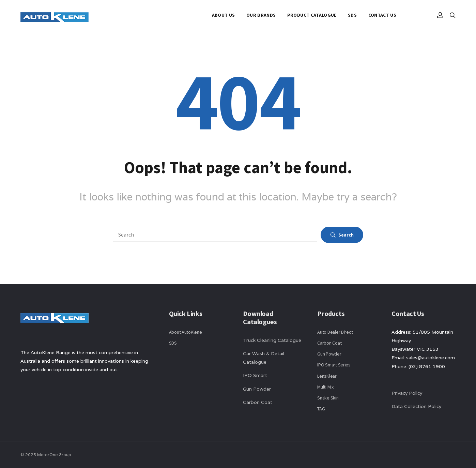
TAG (321, 409)
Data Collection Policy (417, 406)
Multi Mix (325, 387)
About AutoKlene (186, 332)
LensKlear (327, 376)
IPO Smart (255, 375)
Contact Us (382, 15)
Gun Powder (257, 389)
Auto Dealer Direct (335, 332)
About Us (224, 15)
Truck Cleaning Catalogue (272, 340)
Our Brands (261, 15)
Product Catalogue (312, 15)
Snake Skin (328, 398)
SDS (352, 15)
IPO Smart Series (334, 365)
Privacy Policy (407, 393)
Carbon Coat (258, 402)
